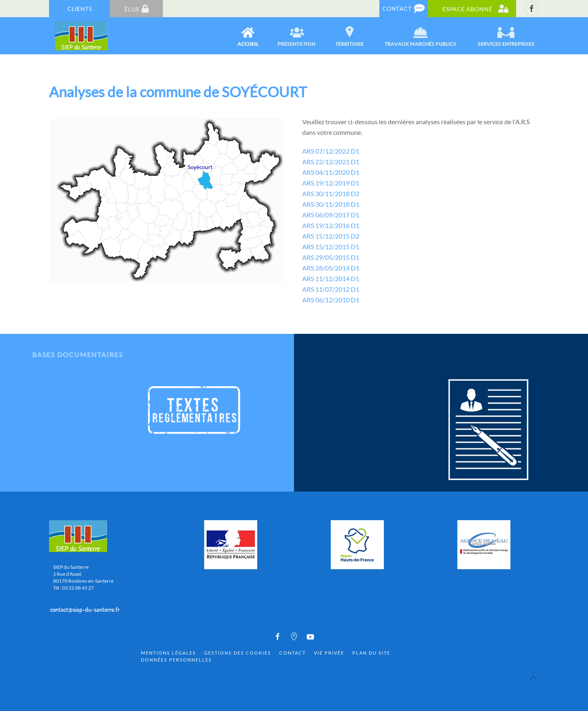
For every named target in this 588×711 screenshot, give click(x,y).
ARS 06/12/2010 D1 (331, 300)
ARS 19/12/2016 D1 (331, 225)
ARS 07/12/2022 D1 (331, 151)
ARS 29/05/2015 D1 (331, 257)
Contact (293, 653)
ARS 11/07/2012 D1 (331, 289)
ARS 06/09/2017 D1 (331, 215)
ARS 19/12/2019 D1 (331, 183)
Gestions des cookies (238, 653)
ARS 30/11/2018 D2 (331, 193)
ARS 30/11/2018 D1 (331, 204)
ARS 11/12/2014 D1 (331, 278)
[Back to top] (533, 678)
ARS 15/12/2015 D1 (331, 247)
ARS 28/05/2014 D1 (331, 268)
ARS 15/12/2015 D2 (331, 236)
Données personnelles (176, 660)
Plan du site (371, 653)
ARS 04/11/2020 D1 (331, 172)
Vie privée (329, 653)
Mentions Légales (168, 653)
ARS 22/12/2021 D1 (331, 162)
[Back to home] (82, 36)
